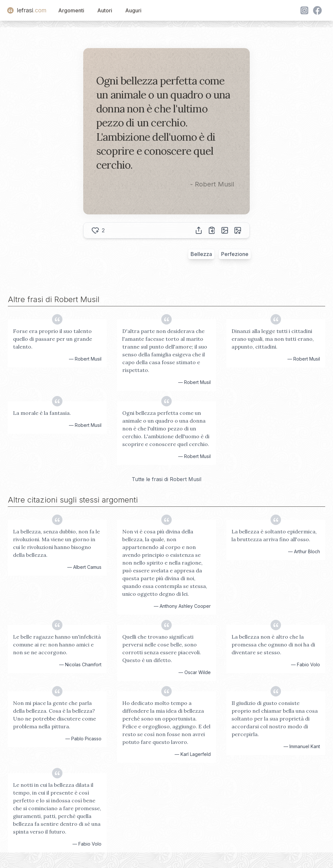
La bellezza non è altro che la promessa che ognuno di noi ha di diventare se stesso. (273, 645)
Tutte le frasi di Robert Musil (166, 479)
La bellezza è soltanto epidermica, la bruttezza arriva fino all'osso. (274, 535)
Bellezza (201, 254)
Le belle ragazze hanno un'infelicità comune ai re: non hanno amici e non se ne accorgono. (57, 645)
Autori (105, 10)
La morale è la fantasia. (42, 413)
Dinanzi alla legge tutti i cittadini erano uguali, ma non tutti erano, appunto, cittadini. (273, 339)
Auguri (133, 10)
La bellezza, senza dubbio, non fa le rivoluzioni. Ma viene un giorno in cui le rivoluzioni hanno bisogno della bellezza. (56, 543)
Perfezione (235, 254)
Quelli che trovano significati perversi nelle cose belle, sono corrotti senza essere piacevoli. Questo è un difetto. (162, 648)
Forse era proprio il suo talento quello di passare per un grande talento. (53, 339)
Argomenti (71, 10)
